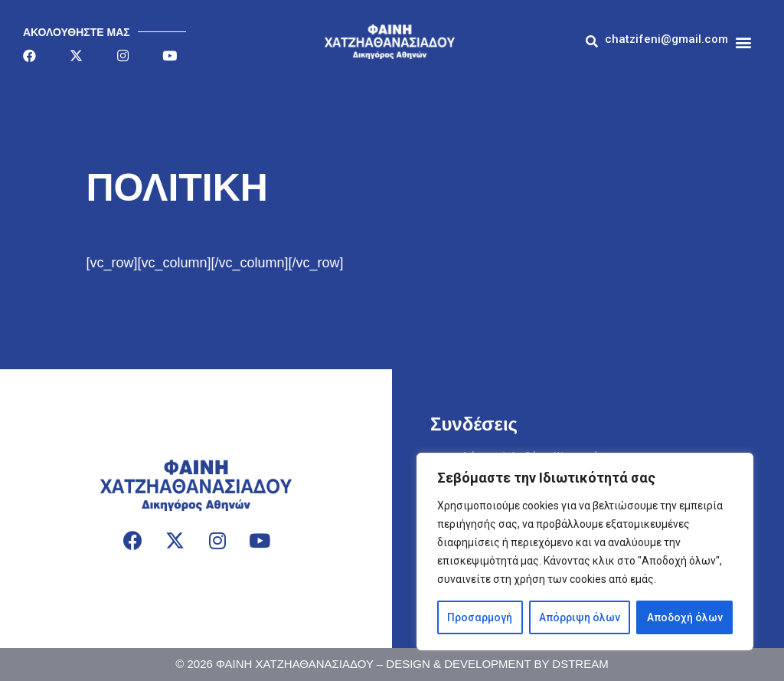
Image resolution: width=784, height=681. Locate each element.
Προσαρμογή (480, 617)
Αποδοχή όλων (684, 617)
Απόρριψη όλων (579, 617)
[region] (585, 552)
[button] (666, 39)
